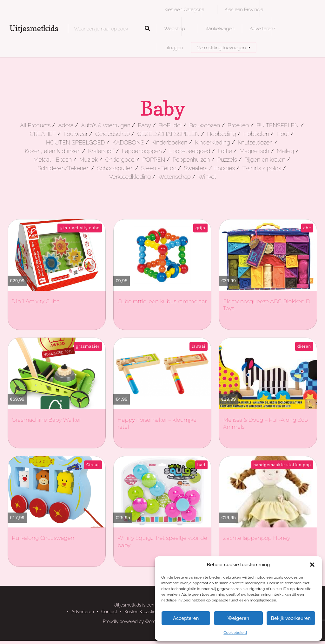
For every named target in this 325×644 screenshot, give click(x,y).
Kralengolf (101, 151)
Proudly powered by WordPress (135, 621)
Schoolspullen (115, 168)
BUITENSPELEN (278, 125)
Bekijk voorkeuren (291, 618)
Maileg (285, 151)
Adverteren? (262, 28)
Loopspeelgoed (190, 151)
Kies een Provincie (244, 9)
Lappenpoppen (142, 151)
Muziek (89, 160)
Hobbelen (256, 134)
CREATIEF (43, 134)
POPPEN (154, 160)
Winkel (207, 177)
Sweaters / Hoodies (209, 168)
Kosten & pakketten (144, 612)
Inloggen (174, 47)
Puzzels (227, 160)
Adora (66, 125)
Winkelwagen (220, 28)
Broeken (238, 125)
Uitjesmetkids (34, 28)
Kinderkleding (212, 142)
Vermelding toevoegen (222, 47)
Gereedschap (113, 134)
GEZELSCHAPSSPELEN (169, 134)
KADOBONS (128, 142)
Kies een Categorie (184, 9)
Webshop (175, 28)
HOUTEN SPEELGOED (75, 142)
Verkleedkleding (130, 177)
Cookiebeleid (235, 633)
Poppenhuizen (191, 160)
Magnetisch (255, 151)
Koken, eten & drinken (53, 151)
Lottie (225, 151)
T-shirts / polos (262, 168)
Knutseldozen (255, 142)
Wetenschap (175, 177)
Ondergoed (120, 160)
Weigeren (238, 618)
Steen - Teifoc (159, 168)
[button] (312, 565)
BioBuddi (170, 125)
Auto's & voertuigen (106, 125)
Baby (144, 125)
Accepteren (186, 618)
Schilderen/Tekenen (63, 168)
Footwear (76, 134)
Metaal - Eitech (53, 160)
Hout (283, 134)
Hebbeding (222, 134)
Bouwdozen (205, 125)
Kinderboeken (170, 142)
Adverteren (83, 612)
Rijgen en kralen (265, 160)
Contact (109, 612)
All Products (35, 125)
